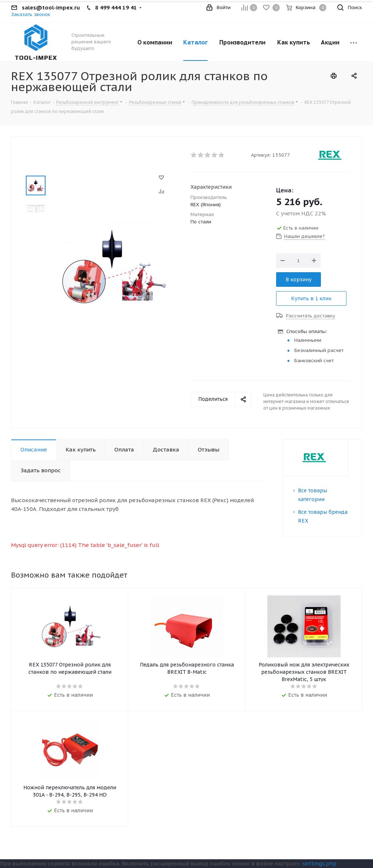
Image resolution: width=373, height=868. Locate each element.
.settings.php (319, 863)
